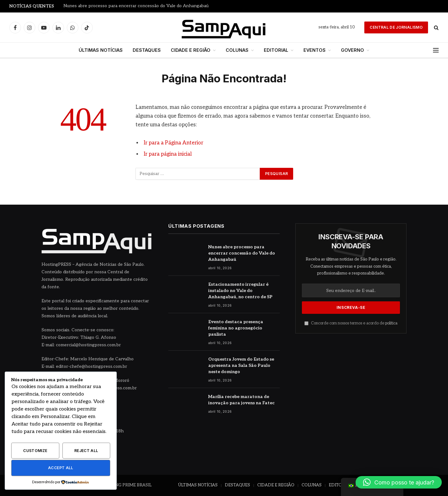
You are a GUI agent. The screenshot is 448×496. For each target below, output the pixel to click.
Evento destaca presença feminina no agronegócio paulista (236, 328)
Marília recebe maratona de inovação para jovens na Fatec (241, 400)
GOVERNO (352, 50)
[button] (399, 482)
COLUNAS (237, 50)
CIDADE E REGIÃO (191, 50)
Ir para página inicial (168, 154)
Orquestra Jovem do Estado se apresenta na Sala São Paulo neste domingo (241, 365)
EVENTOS (315, 50)
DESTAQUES (147, 50)
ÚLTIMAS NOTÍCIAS (101, 50)
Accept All (61, 468)
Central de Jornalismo (396, 27)
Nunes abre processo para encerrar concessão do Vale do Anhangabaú (136, 6)
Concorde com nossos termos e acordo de (351, 323)
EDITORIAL (276, 50)
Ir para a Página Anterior (173, 143)
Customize (35, 451)
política (391, 323)
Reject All (86, 451)
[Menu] (436, 50)
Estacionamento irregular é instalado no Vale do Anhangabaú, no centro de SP (240, 291)
